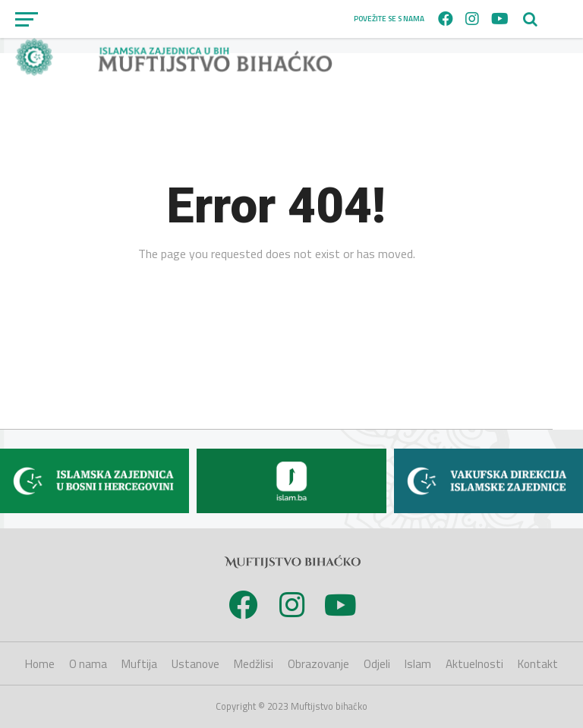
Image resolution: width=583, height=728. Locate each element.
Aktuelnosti (474, 664)
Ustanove (195, 664)
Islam (418, 664)
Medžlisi (254, 664)
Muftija (139, 664)
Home (40, 664)
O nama (88, 664)
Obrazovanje (318, 664)
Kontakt (538, 664)
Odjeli (377, 664)
